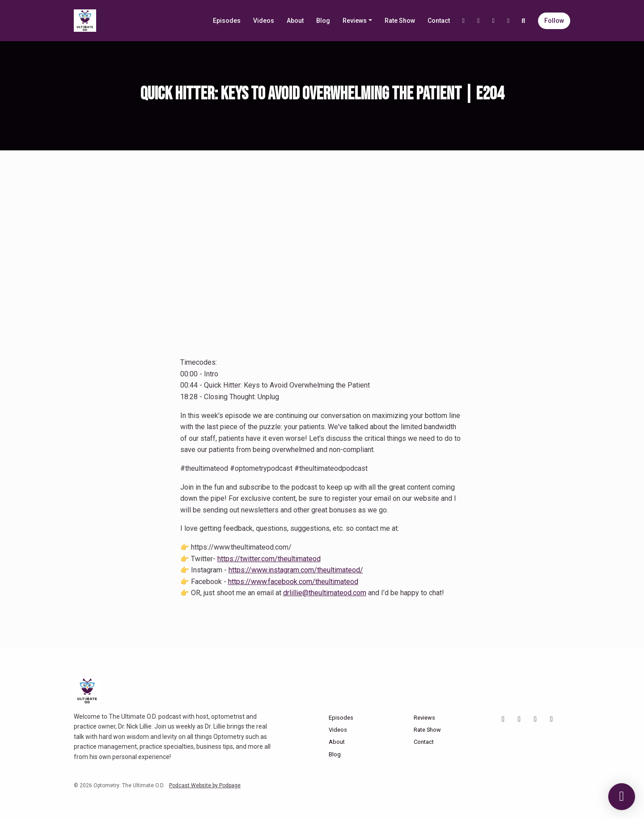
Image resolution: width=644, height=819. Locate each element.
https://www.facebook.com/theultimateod (293, 582)
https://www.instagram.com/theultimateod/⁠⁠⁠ (296, 570)
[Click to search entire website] (524, 21)
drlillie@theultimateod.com (325, 593)
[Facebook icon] (535, 719)
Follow (554, 21)
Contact (439, 21)
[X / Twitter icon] (551, 719)
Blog (323, 21)
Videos (264, 21)
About (295, 21)
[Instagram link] (479, 21)
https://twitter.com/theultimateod (269, 559)
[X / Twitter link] (508, 21)
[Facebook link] (494, 21)
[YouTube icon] (503, 719)
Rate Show (400, 21)
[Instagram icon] (519, 719)
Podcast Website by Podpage (205, 785)
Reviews (355, 21)
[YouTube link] (464, 21)
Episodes (227, 21)
